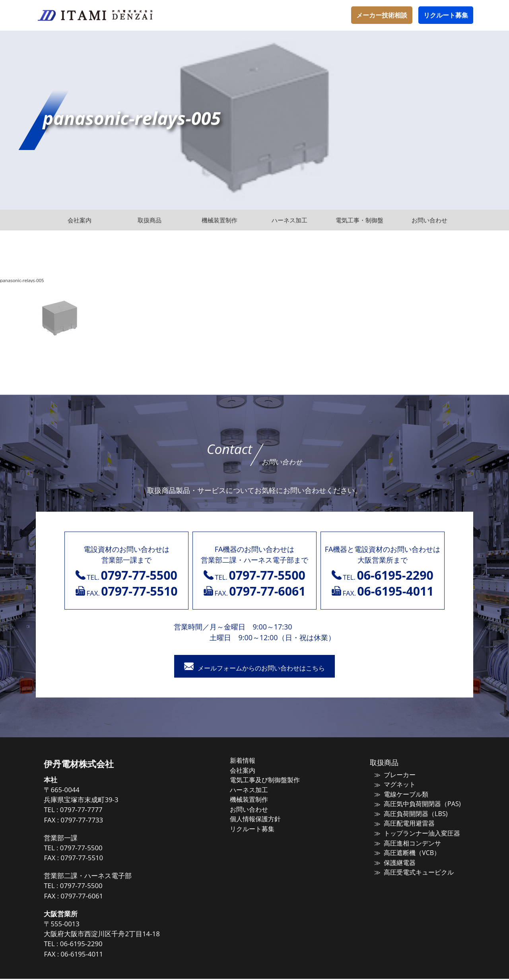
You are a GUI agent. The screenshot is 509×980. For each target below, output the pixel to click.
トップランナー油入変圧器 (415, 832)
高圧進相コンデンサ (406, 841)
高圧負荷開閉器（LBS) (409, 813)
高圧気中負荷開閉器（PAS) (415, 804)
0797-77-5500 (95, 849)
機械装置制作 (257, 799)
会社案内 (251, 771)
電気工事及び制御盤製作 (272, 780)
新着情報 (251, 762)
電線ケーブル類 (400, 795)
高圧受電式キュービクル (412, 869)
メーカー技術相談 (382, 15)
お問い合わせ (257, 808)
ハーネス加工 (257, 789)
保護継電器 (394, 860)
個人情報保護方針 (263, 818)
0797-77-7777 (95, 811)
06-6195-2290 (95, 945)
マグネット (394, 785)
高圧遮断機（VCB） (406, 851)
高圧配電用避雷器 (403, 822)
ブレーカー (394, 776)
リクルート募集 (446, 15)
